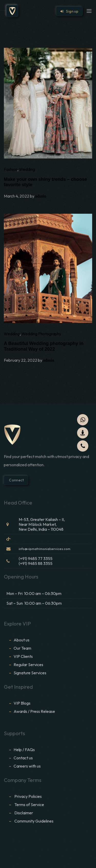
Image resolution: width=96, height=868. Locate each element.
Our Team (22, 648)
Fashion (11, 169)
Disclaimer (24, 813)
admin (41, 196)
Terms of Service (29, 805)
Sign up (69, 11)
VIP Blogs (22, 703)
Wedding (27, 169)
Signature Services (30, 673)
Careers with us (27, 766)
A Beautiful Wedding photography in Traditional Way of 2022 (44, 346)
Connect (16, 480)
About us (22, 640)
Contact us (23, 758)
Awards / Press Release (34, 711)
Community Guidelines (34, 821)
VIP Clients (23, 656)
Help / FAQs (24, 750)
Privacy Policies (28, 796)
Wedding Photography (41, 334)
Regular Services (28, 665)
